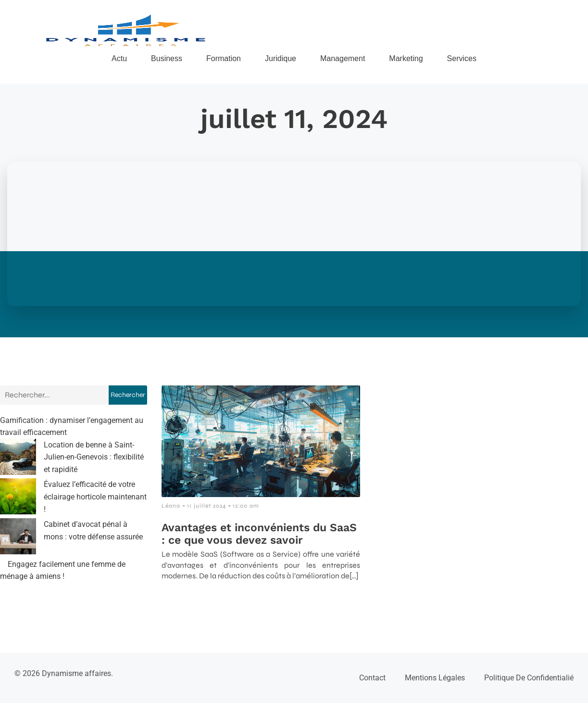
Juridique (281, 58)
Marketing (406, 58)
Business (167, 58)
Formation (224, 58)
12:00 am (246, 506)
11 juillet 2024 (206, 506)
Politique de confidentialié (529, 678)
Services (462, 58)
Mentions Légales (435, 678)
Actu (119, 58)
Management (343, 58)
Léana (171, 506)
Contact (372, 678)
